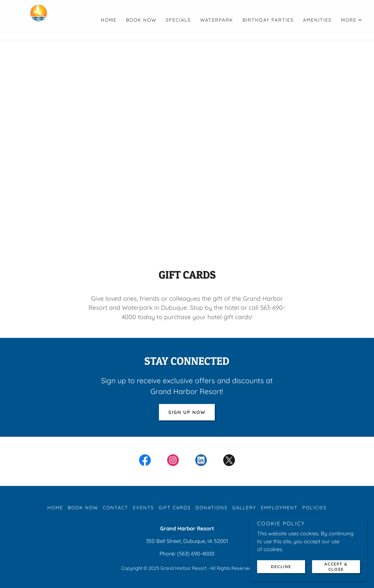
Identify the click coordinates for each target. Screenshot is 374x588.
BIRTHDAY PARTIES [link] (268, 20)
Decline (281, 566)
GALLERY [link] (244, 508)
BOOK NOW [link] (141, 20)
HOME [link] (109, 20)
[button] (352, 20)
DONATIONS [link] (212, 508)
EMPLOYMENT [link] (279, 508)
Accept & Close (336, 566)
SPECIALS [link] (178, 20)
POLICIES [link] (315, 508)
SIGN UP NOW (187, 412)
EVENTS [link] (143, 508)
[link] (39, 19)
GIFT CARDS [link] (175, 508)
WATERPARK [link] (217, 20)
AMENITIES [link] (317, 20)
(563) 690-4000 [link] (196, 554)
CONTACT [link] (116, 508)
